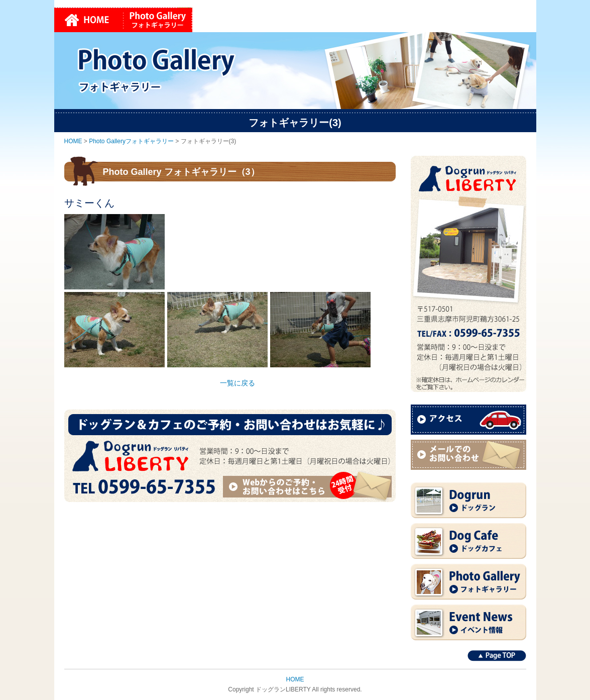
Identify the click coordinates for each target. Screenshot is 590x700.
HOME (89, 20)
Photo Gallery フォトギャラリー (468, 582)
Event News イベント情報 (468, 622)
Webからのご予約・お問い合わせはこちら (309, 486)
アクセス (468, 420)
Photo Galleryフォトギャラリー (158, 20)
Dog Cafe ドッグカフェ (468, 541)
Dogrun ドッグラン (468, 500)
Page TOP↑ (497, 656)
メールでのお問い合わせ (468, 455)
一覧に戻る (238, 383)
